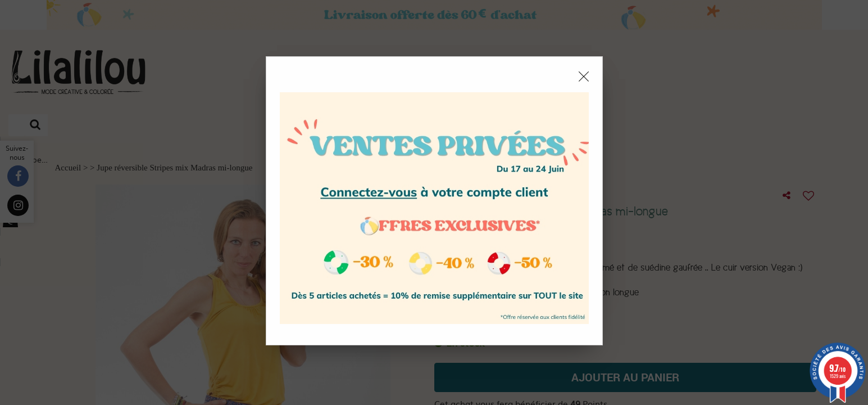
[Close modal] (584, 76)
